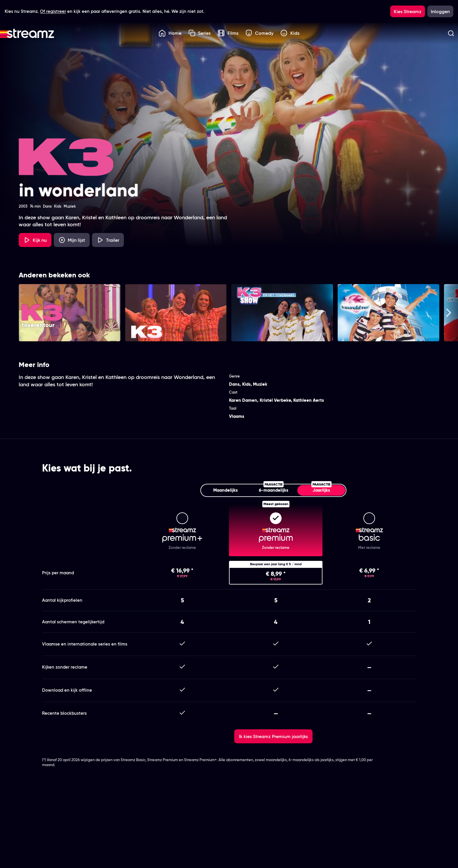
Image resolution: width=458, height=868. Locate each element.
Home (170, 33)
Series (200, 33)
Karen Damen (243, 400)
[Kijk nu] (35, 240)
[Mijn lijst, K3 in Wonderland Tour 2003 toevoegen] (72, 240)
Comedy (260, 33)
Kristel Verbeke (275, 400)
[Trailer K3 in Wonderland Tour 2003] (108, 240)
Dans (234, 384)
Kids (290, 33)
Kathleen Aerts (309, 400)
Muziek (260, 384)
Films (228, 33)
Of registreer (53, 11)
